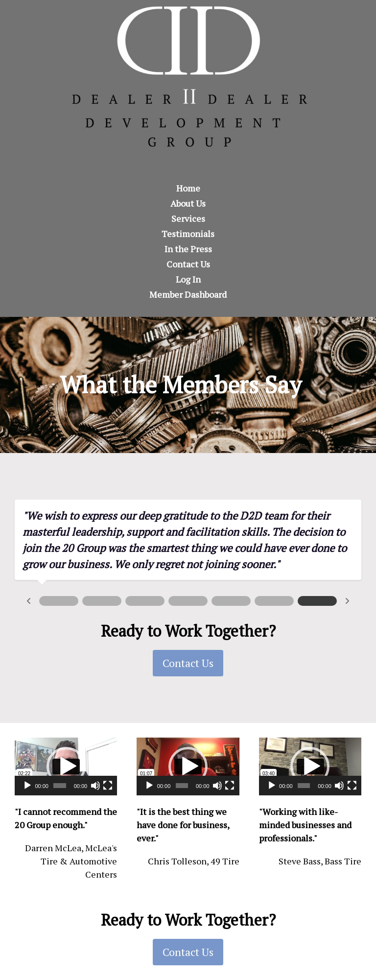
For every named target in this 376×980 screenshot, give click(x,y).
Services (188, 218)
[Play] (27, 786)
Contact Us (188, 264)
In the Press (188, 249)
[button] (66, 766)
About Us (188, 203)
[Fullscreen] (108, 786)
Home (188, 188)
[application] (66, 766)
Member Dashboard (188, 294)
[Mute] (95, 786)
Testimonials (188, 234)
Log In (188, 279)
